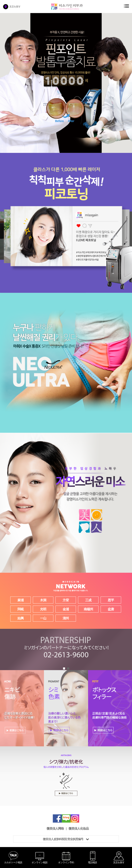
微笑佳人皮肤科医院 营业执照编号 (66, 839)
